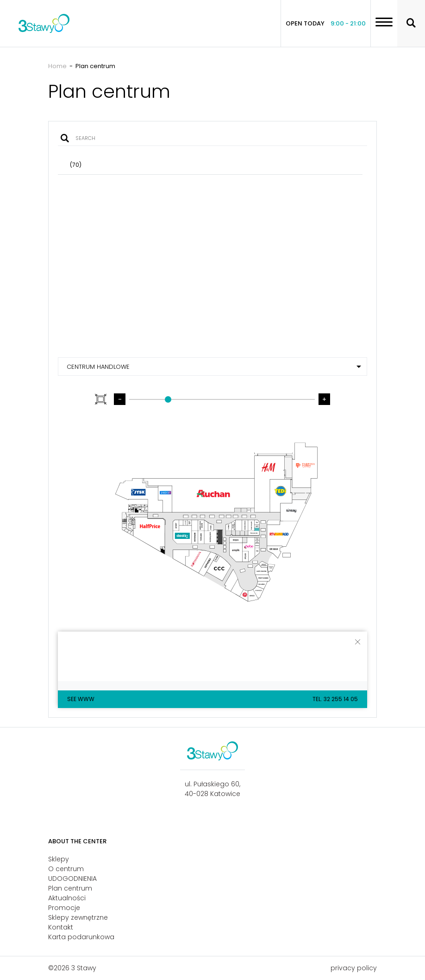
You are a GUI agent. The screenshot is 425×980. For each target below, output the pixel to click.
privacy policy (354, 968)
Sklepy (59, 859)
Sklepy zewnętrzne (78, 917)
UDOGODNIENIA (72, 879)
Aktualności (67, 898)
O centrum (66, 869)
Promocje (64, 908)
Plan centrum (70, 888)
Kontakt (61, 927)
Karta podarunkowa (81, 937)
